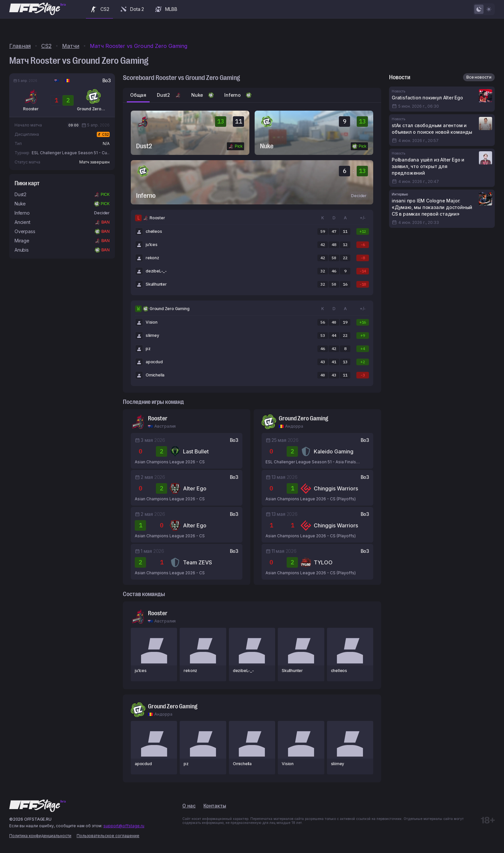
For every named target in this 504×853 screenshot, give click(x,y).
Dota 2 (132, 9)
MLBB (166, 9)
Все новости (479, 77)
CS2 (99, 9)
